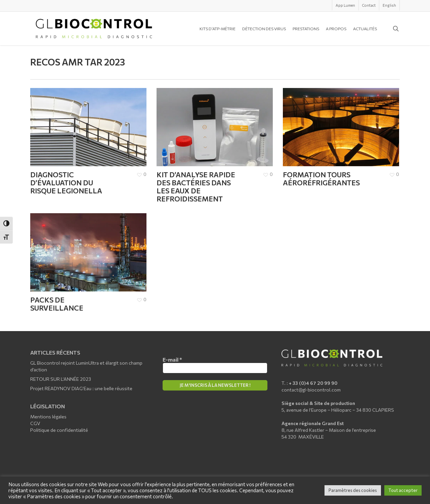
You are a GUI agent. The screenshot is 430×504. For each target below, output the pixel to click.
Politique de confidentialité (59, 430)
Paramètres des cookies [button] (353, 490)
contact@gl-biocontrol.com (311, 390)
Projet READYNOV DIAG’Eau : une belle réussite (81, 388)
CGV (35, 423)
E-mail (172, 359)
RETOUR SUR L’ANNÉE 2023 (61, 379)
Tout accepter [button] (403, 490)
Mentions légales (48, 417)
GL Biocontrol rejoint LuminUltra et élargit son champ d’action (86, 366)
